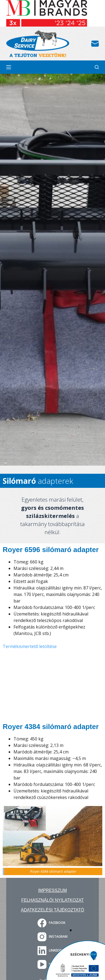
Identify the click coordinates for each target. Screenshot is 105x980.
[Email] (95, 44)
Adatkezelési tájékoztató (52, 910)
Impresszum (52, 890)
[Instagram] (52, 937)
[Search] (97, 67)
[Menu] (9, 67)
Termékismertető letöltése (30, 646)
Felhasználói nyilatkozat (52, 900)
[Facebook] (52, 923)
